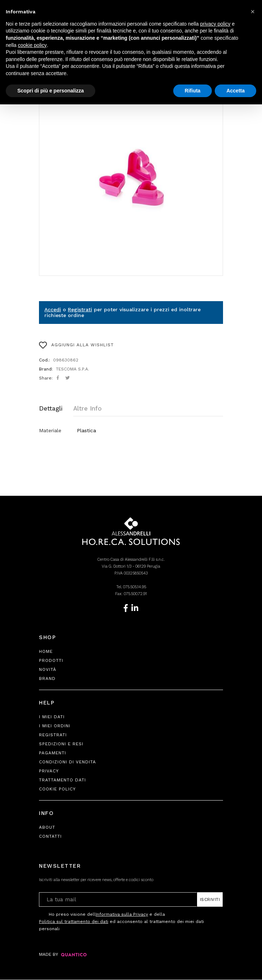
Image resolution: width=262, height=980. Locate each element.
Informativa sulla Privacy (122, 915)
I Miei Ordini (55, 726)
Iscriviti (210, 900)
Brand (47, 679)
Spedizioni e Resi (61, 744)
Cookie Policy (57, 789)
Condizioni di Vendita (67, 762)
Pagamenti (53, 753)
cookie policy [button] (32, 45)
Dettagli (51, 408)
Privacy (49, 771)
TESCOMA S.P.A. (73, 369)
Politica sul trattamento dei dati (74, 922)
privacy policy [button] (215, 24)
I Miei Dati (52, 717)
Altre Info (88, 408)
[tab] (56, 409)
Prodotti (51, 661)
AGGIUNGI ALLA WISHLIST (76, 345)
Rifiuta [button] (193, 91)
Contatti (50, 837)
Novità (48, 670)
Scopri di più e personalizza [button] (51, 91)
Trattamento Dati (62, 780)
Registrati (80, 309)
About (47, 828)
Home (46, 652)
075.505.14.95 (135, 587)
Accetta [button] (235, 91)
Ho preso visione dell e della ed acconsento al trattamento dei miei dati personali (121, 921)
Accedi (53, 309)
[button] (253, 12)
